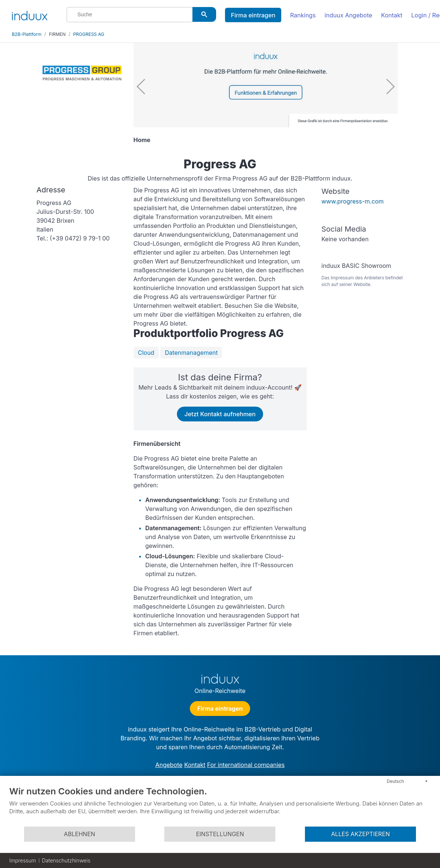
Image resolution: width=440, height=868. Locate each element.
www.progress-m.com (353, 201)
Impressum (23, 860)
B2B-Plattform (27, 34)
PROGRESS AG (89, 34)
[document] (220, 806)
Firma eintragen (253, 15)
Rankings (303, 15)
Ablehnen (80, 834)
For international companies (246, 765)
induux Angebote (348, 15)
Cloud (146, 353)
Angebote (169, 765)
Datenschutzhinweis (66, 860)
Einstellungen (220, 834)
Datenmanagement (191, 353)
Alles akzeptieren (361, 834)
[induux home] (30, 14)
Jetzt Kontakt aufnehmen (220, 414)
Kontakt (392, 15)
